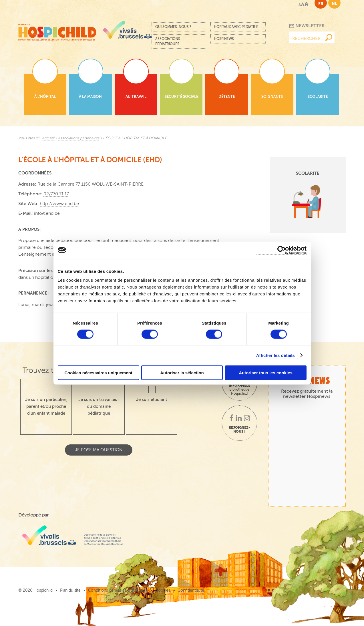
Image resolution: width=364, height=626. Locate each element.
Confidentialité (191, 590)
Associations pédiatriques (168, 41)
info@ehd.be (47, 213)
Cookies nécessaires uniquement (98, 373)
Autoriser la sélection (182, 373)
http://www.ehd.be (59, 204)
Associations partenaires (79, 138)
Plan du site (70, 590)
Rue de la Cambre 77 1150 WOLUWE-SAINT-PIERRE (90, 184)
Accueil (48, 138)
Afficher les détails (276, 355)
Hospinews (224, 39)
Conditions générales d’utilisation (118, 590)
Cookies (163, 590)
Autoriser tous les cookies (266, 373)
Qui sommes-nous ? (173, 27)
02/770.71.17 (56, 194)
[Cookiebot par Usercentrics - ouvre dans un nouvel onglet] (282, 250)
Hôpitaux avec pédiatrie (236, 27)
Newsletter (307, 26)
